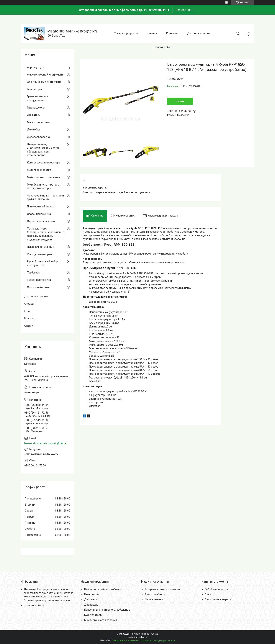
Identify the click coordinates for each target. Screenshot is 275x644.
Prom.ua (154, 634)
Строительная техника (41, 221)
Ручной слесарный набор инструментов (42, 263)
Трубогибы (34, 273)
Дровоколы (91, 605)
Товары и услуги (124, 33)
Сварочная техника (39, 214)
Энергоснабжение (38, 287)
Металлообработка (39, 170)
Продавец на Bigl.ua (138, 637)
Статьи (29, 326)
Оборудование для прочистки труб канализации (45, 197)
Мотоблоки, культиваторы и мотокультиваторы (44, 186)
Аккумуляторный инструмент (45, 75)
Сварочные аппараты (218, 599)
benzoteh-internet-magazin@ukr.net (46, 443)
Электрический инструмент (44, 82)
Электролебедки (155, 594)
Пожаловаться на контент (126, 640)
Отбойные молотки (217, 589)
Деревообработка (38, 137)
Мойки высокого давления (43, 177)
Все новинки (184, 10)
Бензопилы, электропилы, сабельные (107, 610)
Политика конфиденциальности (158, 640)
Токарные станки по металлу (162, 589)
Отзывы (29, 304)
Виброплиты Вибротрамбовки (103, 589)
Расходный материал (40, 254)
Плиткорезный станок (40, 207)
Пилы (208, 594)
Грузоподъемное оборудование (38, 98)
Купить (180, 101)
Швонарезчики (154, 599)
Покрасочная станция (41, 247)
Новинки (152, 33)
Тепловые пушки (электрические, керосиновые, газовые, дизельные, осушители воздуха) (46, 234)
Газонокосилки (36, 108)
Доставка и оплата (199, 33)
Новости (29, 318)
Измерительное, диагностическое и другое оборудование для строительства (43, 150)
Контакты (172, 33)
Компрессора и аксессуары (44, 163)
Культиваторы (93, 615)
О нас (28, 311)
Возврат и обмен (163, 47)
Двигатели (34, 115)
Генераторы (34, 89)
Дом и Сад (34, 130)
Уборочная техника (39, 280)
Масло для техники (39, 122)
